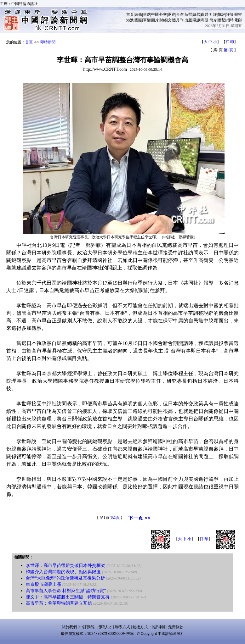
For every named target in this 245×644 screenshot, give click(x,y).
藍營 (188, 14)
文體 (172, 20)
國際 (138, 20)
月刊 (180, 20)
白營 (205, 14)
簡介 (213, 20)
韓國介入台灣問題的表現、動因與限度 (63, 572)
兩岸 (172, 14)
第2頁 (228, 50)
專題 (205, 20)
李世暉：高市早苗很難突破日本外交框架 (66, 566)
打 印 (230, 42)
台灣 (180, 14)
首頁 (130, 14)
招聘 (230, 20)
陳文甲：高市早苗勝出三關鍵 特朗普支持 (68, 597)
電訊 (197, 20)
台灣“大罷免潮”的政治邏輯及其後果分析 (65, 578)
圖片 (155, 20)
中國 (155, 14)
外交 (163, 14)
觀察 (238, 14)
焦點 (147, 14)
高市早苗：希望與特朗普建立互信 (59, 603)
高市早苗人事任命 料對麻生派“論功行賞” (66, 591)
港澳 (130, 20)
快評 (221, 14)
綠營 (197, 14)
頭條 (138, 14)
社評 (213, 14)
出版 (188, 20)
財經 (163, 20)
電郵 (238, 20)
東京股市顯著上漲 (43, 584)
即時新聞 (48, 42)
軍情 (147, 20)
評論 (230, 14)
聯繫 (221, 20)
